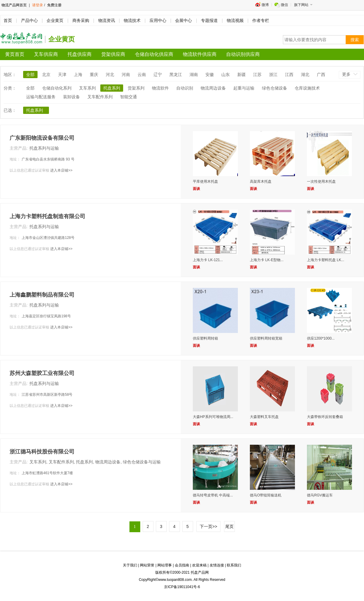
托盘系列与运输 (44, 148)
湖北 (305, 75)
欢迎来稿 (199, 565)
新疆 (241, 75)
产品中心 (29, 20)
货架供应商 (113, 54)
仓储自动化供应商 (154, 54)
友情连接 (217, 565)
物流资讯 (107, 20)
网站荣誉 (147, 565)
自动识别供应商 (243, 54)
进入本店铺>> (61, 170)
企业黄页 (55, 20)
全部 (30, 75)
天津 (62, 75)
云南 (142, 75)
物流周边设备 (213, 88)
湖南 (194, 75)
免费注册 (54, 5)
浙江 (273, 75)
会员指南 (182, 565)
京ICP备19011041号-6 (182, 587)
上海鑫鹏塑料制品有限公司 (42, 295)
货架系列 (136, 88)
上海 (78, 75)
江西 (289, 75)
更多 (346, 74)
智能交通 (129, 97)
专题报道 (209, 20)
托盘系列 (112, 88)
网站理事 (165, 565)
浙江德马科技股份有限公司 (42, 452)
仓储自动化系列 (57, 88)
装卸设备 (71, 97)
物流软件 (160, 88)
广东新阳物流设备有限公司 (42, 138)
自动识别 (185, 88)
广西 (321, 75)
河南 (126, 75)
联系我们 (234, 565)
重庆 (94, 75)
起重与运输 (244, 88)
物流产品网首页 (14, 5)
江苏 (257, 75)
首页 (8, 20)
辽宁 (158, 75)
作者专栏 (261, 20)
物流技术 (132, 20)
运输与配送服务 (41, 97)
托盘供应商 (80, 54)
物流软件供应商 (200, 54)
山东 (226, 75)
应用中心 (158, 20)
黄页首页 (15, 54)
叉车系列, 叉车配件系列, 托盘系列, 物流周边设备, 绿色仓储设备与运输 (95, 462)
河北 (110, 75)
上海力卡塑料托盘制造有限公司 (47, 216)
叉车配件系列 (100, 97)
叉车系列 (87, 88)
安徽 (210, 75)
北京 (46, 75)
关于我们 (130, 565)
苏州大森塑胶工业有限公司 (42, 373)
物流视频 (235, 20)
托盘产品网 (200, 572)
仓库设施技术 (307, 88)
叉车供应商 (46, 54)
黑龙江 (176, 75)
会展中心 (184, 20)
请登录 (38, 5)
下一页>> (208, 526)
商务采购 (81, 20)
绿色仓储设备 (275, 88)
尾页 (229, 526)
